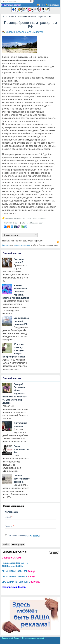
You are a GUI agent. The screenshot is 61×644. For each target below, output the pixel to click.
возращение (20, 218)
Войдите (6, 245)
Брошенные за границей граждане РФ (21, 321)
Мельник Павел (37, 223)
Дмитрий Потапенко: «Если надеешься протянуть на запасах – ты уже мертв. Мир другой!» (15, 394)
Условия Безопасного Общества (25, 32)
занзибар (9, 218)
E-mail (8, 517)
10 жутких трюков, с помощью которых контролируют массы (14, 350)
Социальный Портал (11, 5)
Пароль (8, 526)
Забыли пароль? (33, 536)
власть (29, 218)
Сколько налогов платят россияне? (22, 479)
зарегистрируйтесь (22, 245)
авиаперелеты (39, 218)
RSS (58, 242)
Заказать (54, 553)
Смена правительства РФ (21, 449)
